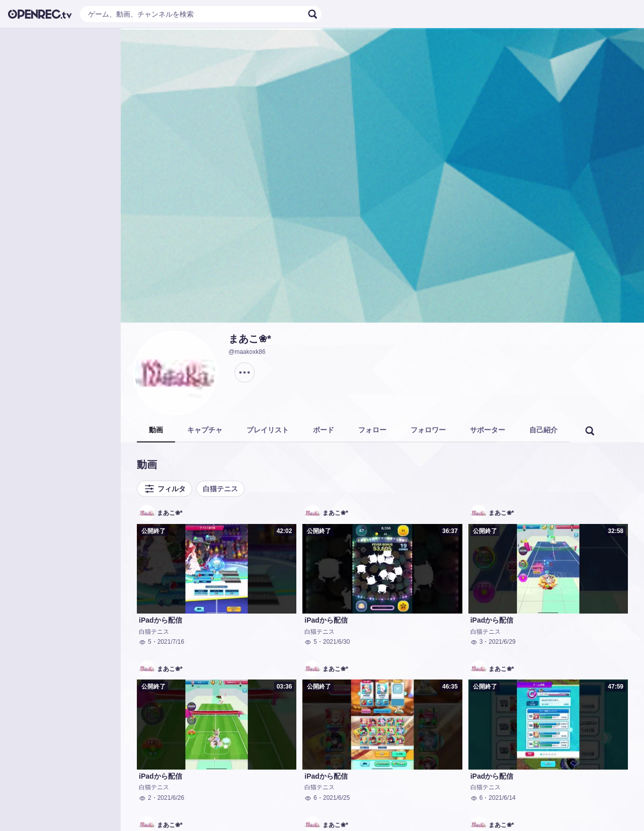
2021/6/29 (502, 642)
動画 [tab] (156, 430)
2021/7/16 (171, 642)
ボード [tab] (324, 430)
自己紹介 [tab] (543, 430)
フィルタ (165, 489)
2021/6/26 (171, 798)
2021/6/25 (336, 798)
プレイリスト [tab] (268, 430)
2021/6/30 (336, 642)
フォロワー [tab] (428, 430)
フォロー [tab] (372, 430)
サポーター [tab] (488, 430)
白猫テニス (220, 489)
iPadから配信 (160, 620)
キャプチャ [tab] (205, 430)
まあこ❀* (250, 339)
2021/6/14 (502, 798)
